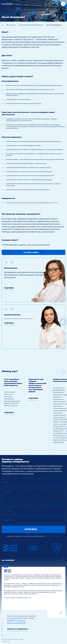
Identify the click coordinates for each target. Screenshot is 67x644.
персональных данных (52, 536)
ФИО (6, 482)
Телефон (8, 520)
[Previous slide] (58, 560)
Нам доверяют (8, 560)
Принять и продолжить (17, 629)
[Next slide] (63, 372)
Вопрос (7, 491)
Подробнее (9, 288)
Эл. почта (8, 511)
